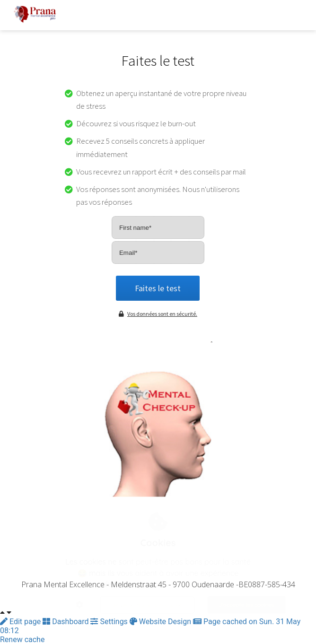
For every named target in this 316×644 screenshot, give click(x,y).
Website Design (161, 622)
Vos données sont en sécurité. (158, 314)
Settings (110, 622)
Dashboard (66, 622)
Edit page (21, 622)
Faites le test (158, 288)
